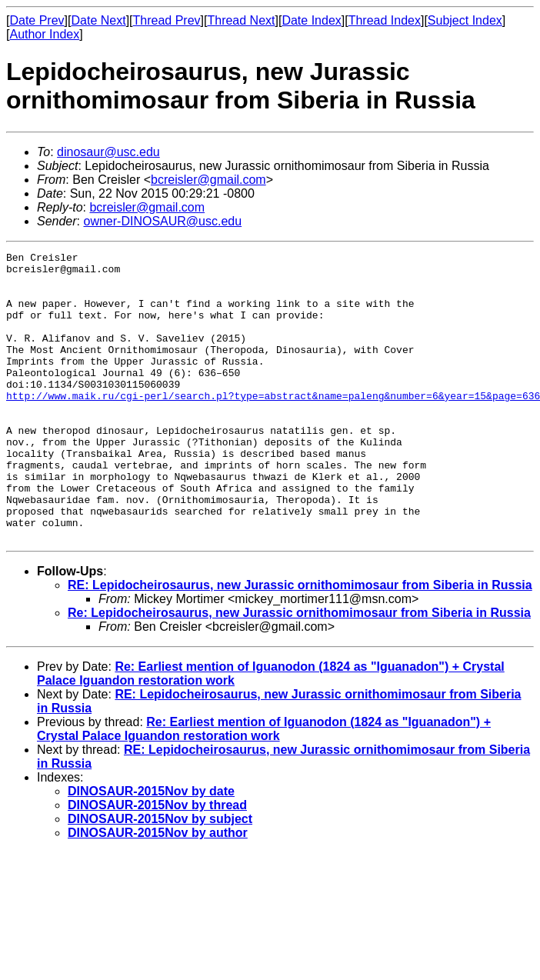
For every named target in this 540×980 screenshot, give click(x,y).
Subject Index (465, 20)
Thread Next (241, 20)
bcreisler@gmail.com (208, 180)
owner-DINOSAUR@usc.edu (162, 221)
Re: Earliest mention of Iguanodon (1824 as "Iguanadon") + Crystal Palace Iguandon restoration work (264, 787)
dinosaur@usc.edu (108, 152)
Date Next (98, 20)
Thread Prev (167, 20)
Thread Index (385, 20)
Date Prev (37, 20)
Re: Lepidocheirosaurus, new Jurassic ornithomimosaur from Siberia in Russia (299, 670)
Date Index (311, 20)
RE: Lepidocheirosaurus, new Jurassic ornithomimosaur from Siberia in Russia (300, 643)
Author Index (44, 34)
